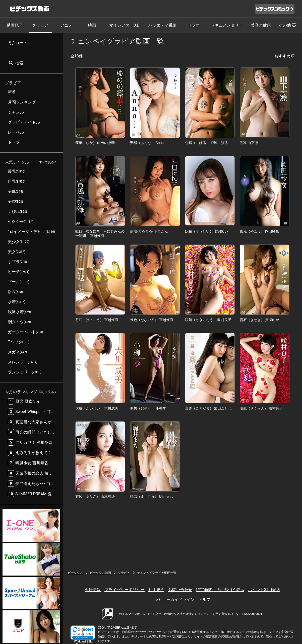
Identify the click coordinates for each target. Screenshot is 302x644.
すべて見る (46, 162)
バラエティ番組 (162, 25)
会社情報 (93, 590)
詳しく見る (46, 392)
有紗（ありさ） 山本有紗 (95, 497)
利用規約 (156, 590)
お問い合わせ (180, 590)
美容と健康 (261, 25)
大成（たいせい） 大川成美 (97, 408)
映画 (92, 25)
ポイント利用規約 (264, 590)
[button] (83, 633)
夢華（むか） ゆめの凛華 (95, 143)
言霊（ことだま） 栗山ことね (208, 408)
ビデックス (75, 573)
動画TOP (14, 25)
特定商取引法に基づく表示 (220, 590)
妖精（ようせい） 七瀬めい (206, 231)
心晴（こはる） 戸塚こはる (206, 143)
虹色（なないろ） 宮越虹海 (152, 320)
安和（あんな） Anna (147, 143)
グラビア (40, 25)
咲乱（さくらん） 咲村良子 (261, 408)
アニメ (66, 25)
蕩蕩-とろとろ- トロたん (149, 231)
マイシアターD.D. (125, 25)
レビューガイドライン (174, 599)
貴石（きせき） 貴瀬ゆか (259, 320)
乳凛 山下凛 (249, 143)
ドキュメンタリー (227, 25)
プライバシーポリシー (125, 590)
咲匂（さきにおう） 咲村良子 (208, 320)
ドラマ (194, 25)
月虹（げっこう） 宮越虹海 (97, 320)
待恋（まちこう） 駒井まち (152, 497)
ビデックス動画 (100, 573)
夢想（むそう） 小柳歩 (148, 408)
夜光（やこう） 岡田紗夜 (259, 231)
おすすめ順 (284, 56)
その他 (288, 25)
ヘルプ (204, 599)
